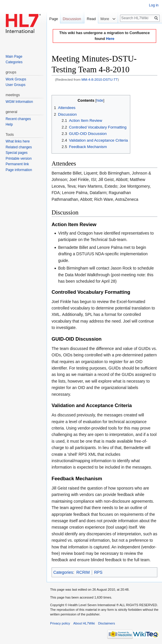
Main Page (14, 57)
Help (9, 124)
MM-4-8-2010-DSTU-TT (100, 79)
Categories (63, 572)
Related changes (19, 147)
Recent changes (18, 119)
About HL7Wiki (84, 623)
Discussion (72, 19)
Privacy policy (60, 623)
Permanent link (17, 164)
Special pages (16, 153)
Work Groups (16, 79)
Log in (154, 5)
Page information (19, 170)
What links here (18, 141)
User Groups (15, 85)
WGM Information (19, 102)
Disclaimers (107, 623)
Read (88, 30)
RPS (98, 572)
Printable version (19, 159)
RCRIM (83, 572)
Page (54, 19)
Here (110, 39)
